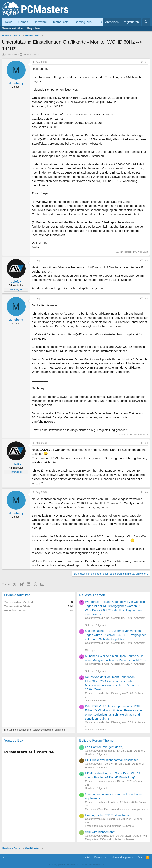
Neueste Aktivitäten (13, 28)
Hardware (40, 22)
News (9, 22)
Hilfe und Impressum (123, 857)
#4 (147, 443)
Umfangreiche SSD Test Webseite (107, 815)
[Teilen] (141, 62)
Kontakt (87, 857)
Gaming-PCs (83, 22)
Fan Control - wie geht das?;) (104, 747)
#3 (147, 299)
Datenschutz (102, 857)
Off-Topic (90, 650)
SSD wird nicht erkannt (100, 832)
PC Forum (104, 22)
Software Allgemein (96, 625)
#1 (147, 62)
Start (141, 857)
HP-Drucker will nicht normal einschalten (112, 760)
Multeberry (11, 54)
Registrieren (34, 28)
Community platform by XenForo (76, 864)
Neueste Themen (92, 595)
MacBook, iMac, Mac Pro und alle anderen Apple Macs (116, 809)
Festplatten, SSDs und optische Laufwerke (109, 826)
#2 (147, 261)
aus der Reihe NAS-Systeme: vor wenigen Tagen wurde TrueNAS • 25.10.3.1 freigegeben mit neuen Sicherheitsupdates (116, 635)
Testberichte (61, 22)
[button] (4, 857)
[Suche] (146, 22)
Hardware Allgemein (97, 754)
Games (23, 22)
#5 (147, 492)
